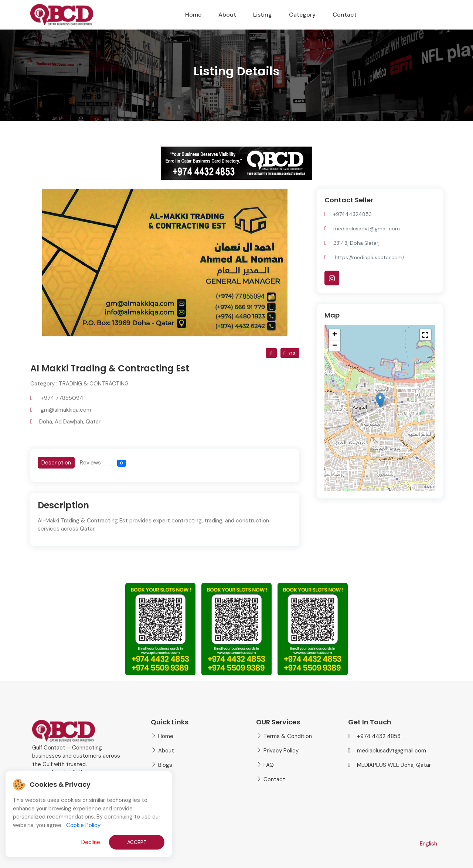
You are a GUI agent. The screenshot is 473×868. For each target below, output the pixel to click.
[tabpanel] (165, 519)
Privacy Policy (281, 751)
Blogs (165, 765)
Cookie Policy (83, 825)
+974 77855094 (62, 398)
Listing (263, 15)
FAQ (269, 765)
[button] (380, 400)
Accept (137, 842)
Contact (345, 15)
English (428, 844)
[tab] (56, 463)
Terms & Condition (288, 736)
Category (302, 15)
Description (56, 463)
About (227, 15)
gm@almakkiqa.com (66, 410)
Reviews (103, 463)
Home (193, 15)
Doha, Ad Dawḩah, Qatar (70, 422)
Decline (91, 842)
